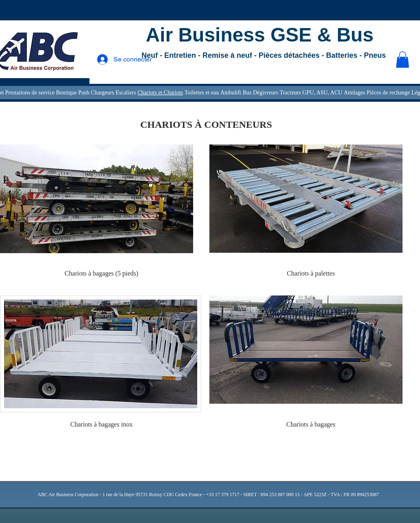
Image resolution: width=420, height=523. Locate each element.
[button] (403, 60)
